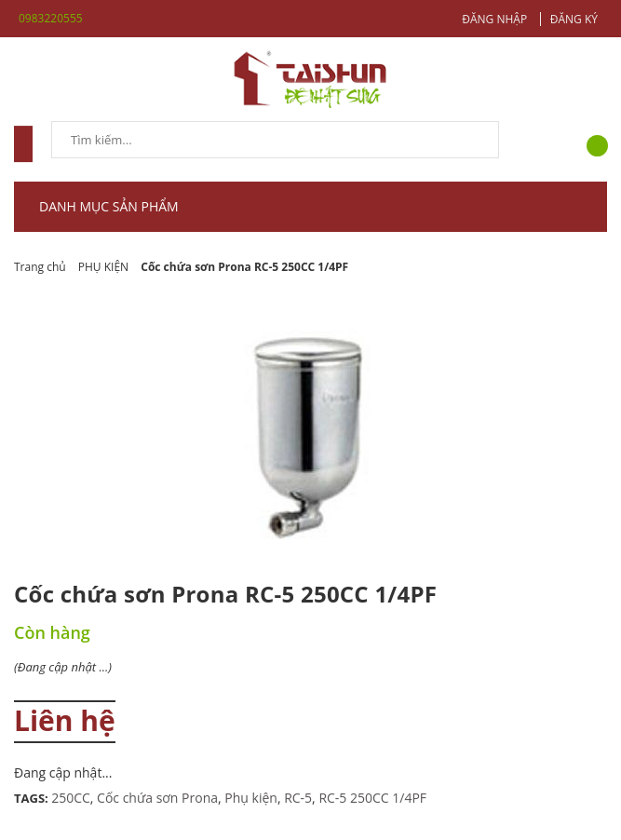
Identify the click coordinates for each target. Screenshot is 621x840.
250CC (71, 798)
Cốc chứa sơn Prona (157, 798)
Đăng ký (574, 19)
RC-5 (298, 798)
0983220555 (51, 18)
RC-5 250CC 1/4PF (372, 798)
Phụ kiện (251, 798)
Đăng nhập (494, 19)
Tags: (33, 798)
